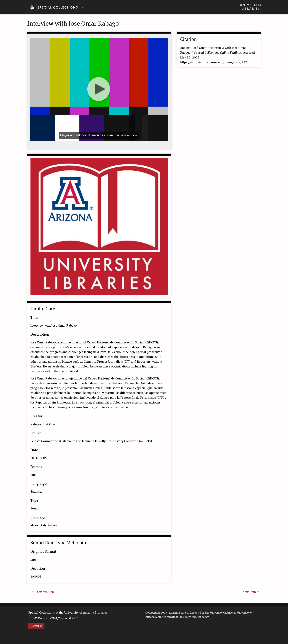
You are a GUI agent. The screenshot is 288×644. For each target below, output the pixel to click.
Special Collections (41, 613)
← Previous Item (43, 592)
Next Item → (251, 592)
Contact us (36, 626)
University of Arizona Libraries (86, 613)
